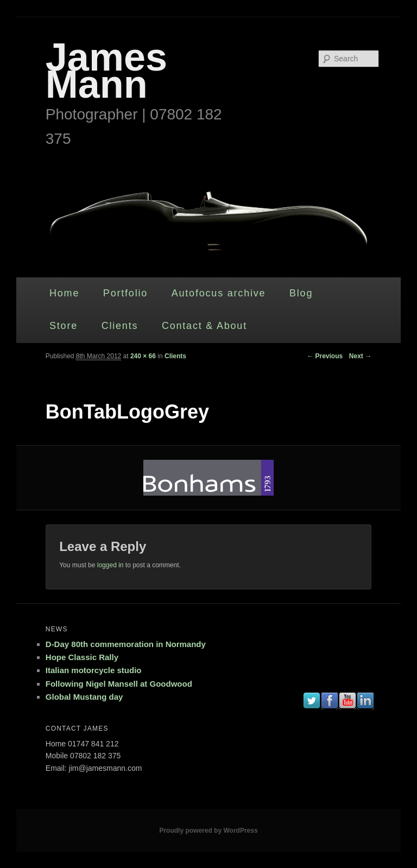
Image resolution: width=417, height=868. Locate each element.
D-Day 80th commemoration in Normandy (126, 644)
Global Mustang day (84, 697)
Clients (120, 326)
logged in (110, 565)
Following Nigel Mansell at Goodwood (119, 684)
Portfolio (125, 293)
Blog (301, 293)
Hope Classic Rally (82, 657)
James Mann (106, 71)
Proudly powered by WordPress (208, 831)
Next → (360, 356)
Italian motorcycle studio (94, 670)
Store (64, 326)
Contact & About (204, 326)
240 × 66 (143, 356)
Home (64, 293)
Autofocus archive (219, 293)
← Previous (325, 356)
